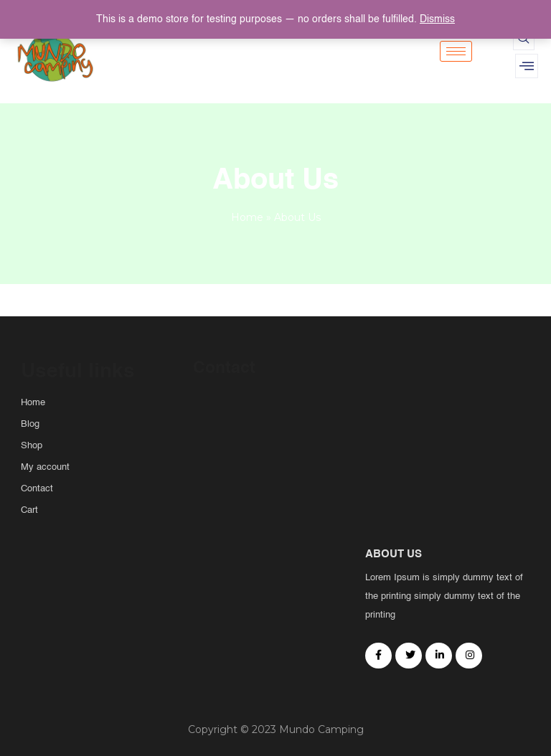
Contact (37, 489)
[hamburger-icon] (456, 51)
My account (45, 467)
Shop (32, 446)
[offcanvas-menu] (527, 66)
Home (247, 217)
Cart (29, 510)
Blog (30, 424)
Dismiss (437, 19)
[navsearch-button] (524, 39)
